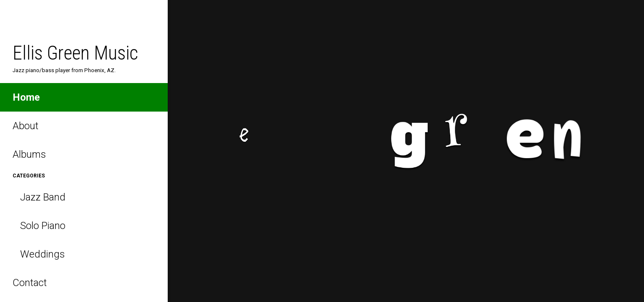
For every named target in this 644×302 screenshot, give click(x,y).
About (26, 126)
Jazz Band (39, 197)
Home (26, 97)
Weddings (39, 254)
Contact (30, 283)
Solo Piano (39, 226)
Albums (29, 154)
